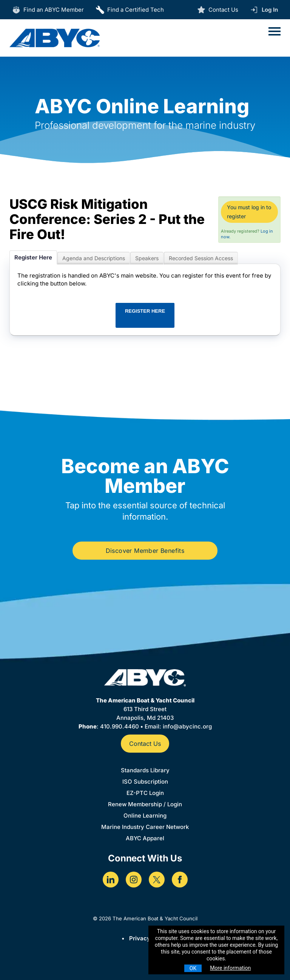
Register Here (33, 257)
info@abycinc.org (187, 726)
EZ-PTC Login (145, 793)
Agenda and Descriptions (94, 258)
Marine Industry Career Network (145, 827)
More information (230, 968)
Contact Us (145, 744)
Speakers (147, 258)
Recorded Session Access (201, 258)
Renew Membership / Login (145, 804)
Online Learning (145, 816)
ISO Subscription (145, 782)
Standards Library (145, 770)
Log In (270, 10)
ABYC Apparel (145, 838)
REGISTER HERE (145, 311)
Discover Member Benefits (145, 551)
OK (193, 968)
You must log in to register (249, 212)
